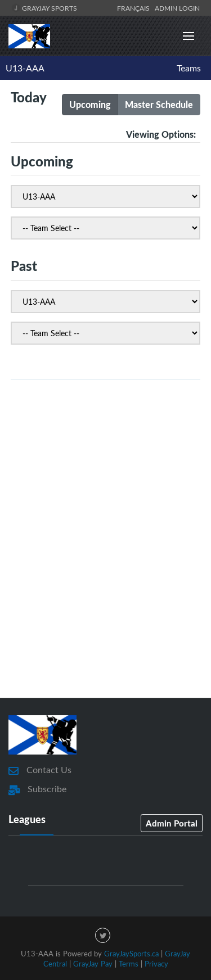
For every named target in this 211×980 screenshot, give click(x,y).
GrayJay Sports (44, 8)
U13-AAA (25, 68)
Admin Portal (172, 823)
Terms (129, 964)
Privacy (156, 964)
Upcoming (90, 104)
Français (135, 8)
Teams (189, 68)
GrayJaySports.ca (131, 954)
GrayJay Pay (93, 964)
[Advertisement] (105, 567)
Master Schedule (159, 104)
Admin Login (177, 8)
